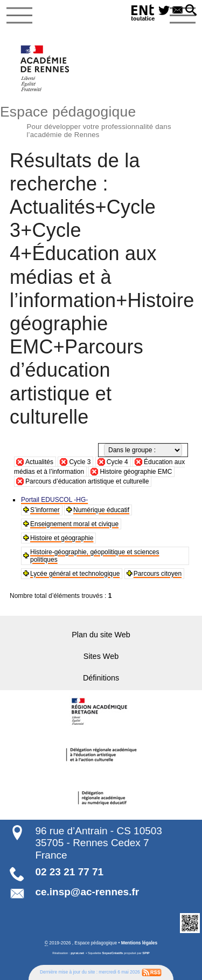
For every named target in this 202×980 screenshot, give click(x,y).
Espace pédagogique (101, 120)
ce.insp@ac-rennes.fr (87, 892)
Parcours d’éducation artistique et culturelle (87, 481)
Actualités (39, 462)
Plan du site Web (101, 635)
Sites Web (101, 656)
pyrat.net (77, 953)
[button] (191, 11)
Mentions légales (139, 943)
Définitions (101, 678)
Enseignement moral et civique (74, 524)
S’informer (45, 510)
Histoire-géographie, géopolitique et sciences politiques (95, 556)
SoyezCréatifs (113, 953)
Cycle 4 (117, 462)
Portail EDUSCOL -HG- (54, 500)
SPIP (146, 953)
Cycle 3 (80, 462)
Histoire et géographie (62, 538)
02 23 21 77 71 (69, 872)
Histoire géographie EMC (136, 472)
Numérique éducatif (101, 510)
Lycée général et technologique (75, 574)
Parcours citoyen (158, 574)
